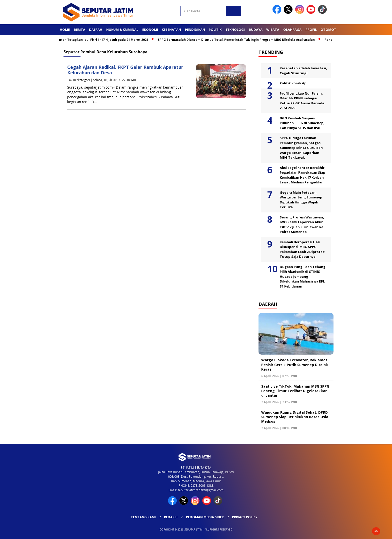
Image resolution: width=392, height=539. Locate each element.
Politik (215, 30)
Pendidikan (195, 30)
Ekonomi (150, 30)
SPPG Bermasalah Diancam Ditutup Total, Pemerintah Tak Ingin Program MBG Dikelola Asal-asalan (241, 40)
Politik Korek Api (294, 83)
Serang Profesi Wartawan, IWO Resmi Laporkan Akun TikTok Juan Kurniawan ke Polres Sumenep (302, 225)
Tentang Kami (143, 517)
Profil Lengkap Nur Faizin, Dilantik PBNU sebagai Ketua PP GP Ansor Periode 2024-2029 (302, 101)
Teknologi (235, 30)
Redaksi (171, 517)
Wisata (273, 30)
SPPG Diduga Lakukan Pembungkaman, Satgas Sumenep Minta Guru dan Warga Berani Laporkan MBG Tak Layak (301, 148)
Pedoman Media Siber (205, 517)
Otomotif (330, 30)
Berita (79, 30)
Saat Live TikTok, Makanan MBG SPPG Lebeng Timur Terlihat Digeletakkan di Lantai (295, 391)
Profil (311, 30)
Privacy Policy (245, 517)
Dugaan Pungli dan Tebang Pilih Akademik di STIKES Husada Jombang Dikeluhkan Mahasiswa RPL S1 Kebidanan (303, 277)
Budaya (256, 30)
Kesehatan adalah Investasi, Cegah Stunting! (303, 71)
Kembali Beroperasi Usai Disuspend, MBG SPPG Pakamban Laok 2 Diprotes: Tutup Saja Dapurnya (302, 249)
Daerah (96, 30)
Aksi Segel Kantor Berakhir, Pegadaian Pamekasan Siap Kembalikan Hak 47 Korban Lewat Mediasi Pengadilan (303, 175)
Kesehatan (171, 30)
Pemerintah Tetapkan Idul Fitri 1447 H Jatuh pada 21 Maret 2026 (102, 40)
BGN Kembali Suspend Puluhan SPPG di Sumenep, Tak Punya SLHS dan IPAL (302, 123)
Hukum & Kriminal (122, 30)
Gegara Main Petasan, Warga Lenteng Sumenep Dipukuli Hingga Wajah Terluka (301, 200)
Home (65, 30)
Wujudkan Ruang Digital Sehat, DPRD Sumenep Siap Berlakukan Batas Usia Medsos (295, 417)
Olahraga (292, 30)
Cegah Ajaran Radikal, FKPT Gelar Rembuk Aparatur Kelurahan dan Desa (125, 70)
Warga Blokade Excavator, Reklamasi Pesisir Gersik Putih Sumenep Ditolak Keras (295, 364)
